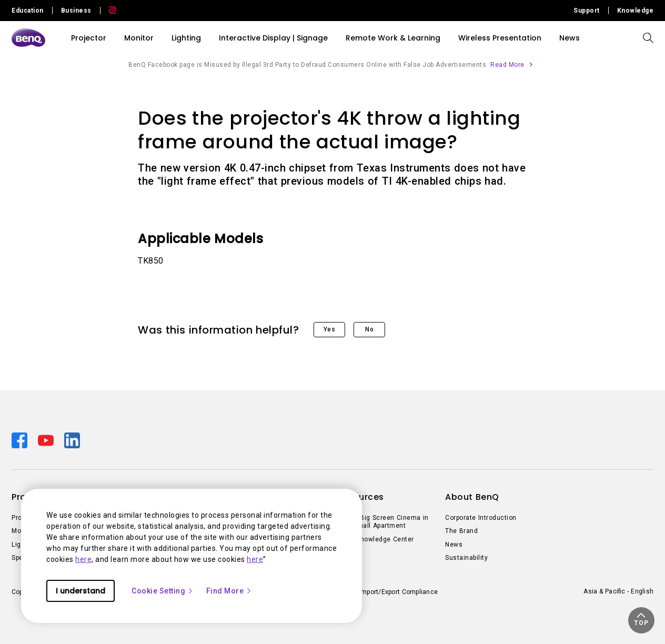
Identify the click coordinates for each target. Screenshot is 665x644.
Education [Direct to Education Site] (28, 11)
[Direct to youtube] (47, 439)
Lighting (186, 38)
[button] (641, 620)
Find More (229, 591)
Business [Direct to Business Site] (76, 11)
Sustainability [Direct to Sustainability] (466, 558)
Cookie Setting (163, 591)
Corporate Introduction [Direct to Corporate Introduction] (481, 518)
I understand (80, 591)
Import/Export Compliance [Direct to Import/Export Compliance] (399, 592)
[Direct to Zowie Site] (108, 11)
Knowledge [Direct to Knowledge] (636, 11)
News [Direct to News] (454, 545)
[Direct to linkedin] (72, 439)
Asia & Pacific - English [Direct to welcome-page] (618, 591)
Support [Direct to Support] (587, 11)
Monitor (139, 38)
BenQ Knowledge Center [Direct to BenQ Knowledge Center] (375, 539)
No (369, 329)
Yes (330, 329)
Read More (507, 65)
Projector (89, 38)
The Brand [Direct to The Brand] (461, 531)
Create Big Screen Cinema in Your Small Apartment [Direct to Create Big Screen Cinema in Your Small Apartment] (383, 522)
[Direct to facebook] (21, 439)
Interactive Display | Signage (273, 38)
